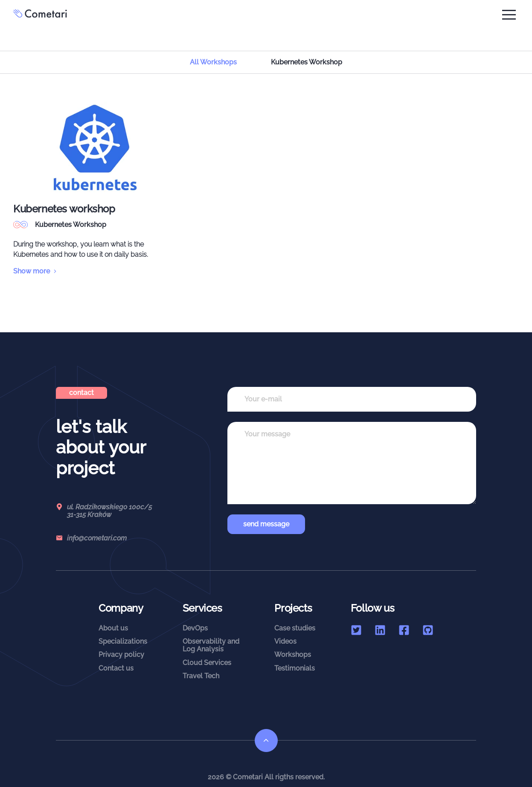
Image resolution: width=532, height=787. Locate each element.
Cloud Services (207, 654)
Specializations (123, 633)
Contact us (116, 659)
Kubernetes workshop (64, 200)
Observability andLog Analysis (211, 637)
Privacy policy (121, 646)
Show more (36, 262)
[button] (509, 15)
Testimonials (295, 659)
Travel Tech (201, 667)
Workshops (293, 646)
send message (266, 515)
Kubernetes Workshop (71, 216)
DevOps (195, 619)
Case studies (295, 619)
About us (113, 619)
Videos (285, 633)
